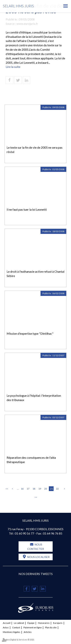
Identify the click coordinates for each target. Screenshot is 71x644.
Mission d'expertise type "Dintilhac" (30, 333)
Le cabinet (19, 623)
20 (46, 489)
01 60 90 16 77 (24, 533)
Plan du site (51, 627)
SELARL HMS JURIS (18, 6)
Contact (16, 627)
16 (22, 489)
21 (51, 489)
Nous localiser (38, 557)
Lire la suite (13, 67)
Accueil (7, 623)
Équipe (31, 623)
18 (34, 489)
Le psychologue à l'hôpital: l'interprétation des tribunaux (34, 398)
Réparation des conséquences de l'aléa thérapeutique (31, 460)
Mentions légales (12, 632)
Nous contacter (36, 547)
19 (40, 489)
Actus (6, 627)
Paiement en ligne (33, 627)
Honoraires (44, 623)
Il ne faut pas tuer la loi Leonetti (27, 209)
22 (57, 489)
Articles (28, 632)
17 (28, 489)
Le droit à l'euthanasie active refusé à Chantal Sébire (35, 274)
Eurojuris (58, 623)
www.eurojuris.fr (27, 24)
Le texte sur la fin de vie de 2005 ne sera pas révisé (35, 150)
